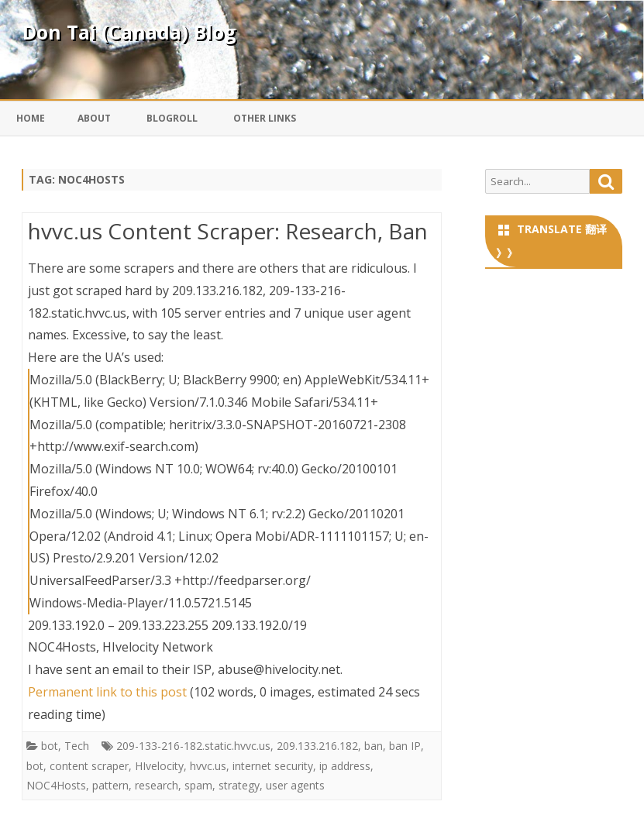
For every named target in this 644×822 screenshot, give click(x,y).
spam (198, 785)
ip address (345, 766)
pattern (110, 785)
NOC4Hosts (56, 785)
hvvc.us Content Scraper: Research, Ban (228, 231)
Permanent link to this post (107, 692)
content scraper (89, 766)
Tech (77, 746)
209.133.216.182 (317, 746)
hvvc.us (208, 766)
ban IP (405, 746)
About (94, 118)
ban (374, 746)
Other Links (265, 118)
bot (50, 746)
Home (31, 118)
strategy (239, 785)
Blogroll (172, 118)
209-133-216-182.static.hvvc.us (193, 746)
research (157, 785)
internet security (273, 766)
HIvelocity (159, 766)
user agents (295, 785)
